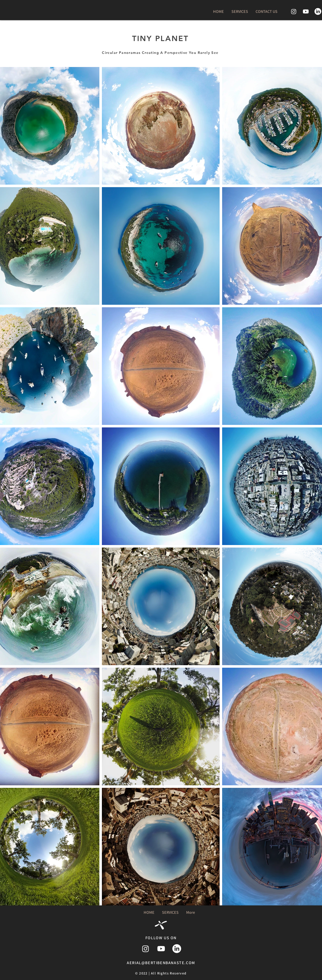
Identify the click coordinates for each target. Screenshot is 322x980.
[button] (240, 11)
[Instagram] (294, 11)
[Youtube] (306, 11)
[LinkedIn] (318, 11)
